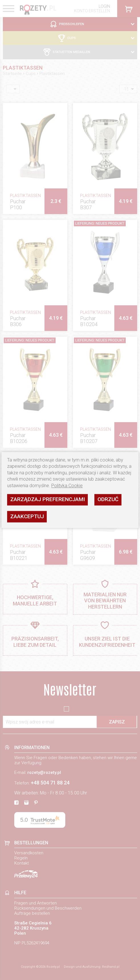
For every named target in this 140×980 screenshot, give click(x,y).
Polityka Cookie (67, 486)
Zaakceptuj (27, 516)
